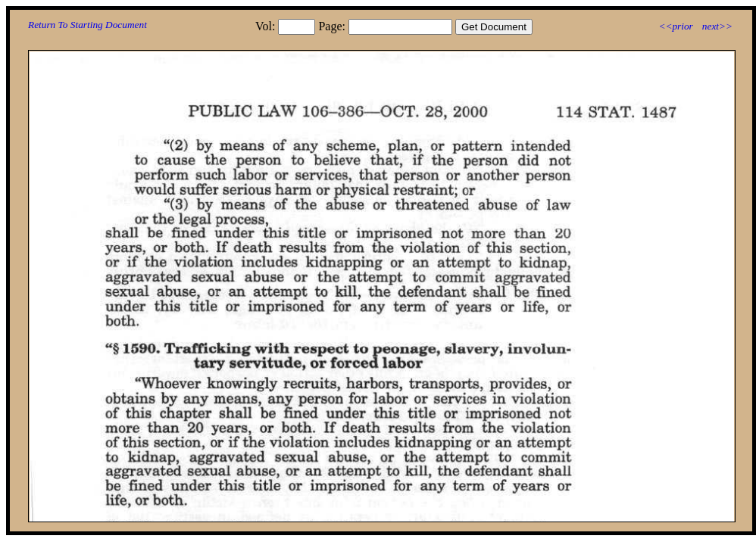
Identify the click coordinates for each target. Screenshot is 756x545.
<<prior (675, 26)
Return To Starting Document (87, 25)
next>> (717, 26)
